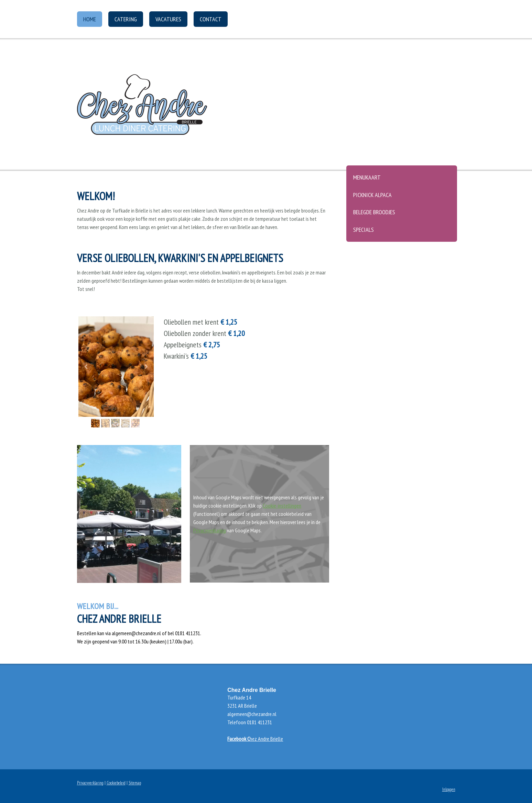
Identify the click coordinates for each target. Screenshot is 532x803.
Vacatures (168, 19)
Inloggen (449, 789)
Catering (126, 19)
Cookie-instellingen (282, 506)
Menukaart (367, 177)
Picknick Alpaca (372, 195)
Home (90, 19)
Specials (363, 230)
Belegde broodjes (374, 212)
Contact (211, 19)
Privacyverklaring (210, 530)
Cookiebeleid (116, 783)
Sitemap (135, 783)
